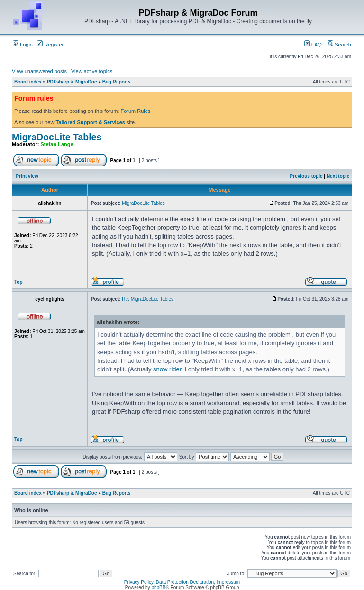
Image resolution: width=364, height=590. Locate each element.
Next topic (338, 176)
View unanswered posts (39, 71)
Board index (28, 82)
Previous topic (306, 176)
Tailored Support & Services (90, 122)
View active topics (92, 71)
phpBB (158, 587)
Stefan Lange (57, 144)
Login (23, 45)
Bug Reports (117, 82)
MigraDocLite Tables (57, 137)
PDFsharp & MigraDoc (72, 82)
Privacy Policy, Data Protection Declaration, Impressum (182, 582)
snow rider (167, 369)
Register (50, 45)
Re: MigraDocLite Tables (148, 299)
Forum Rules (135, 111)
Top (18, 282)
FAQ (313, 45)
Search (339, 45)
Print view (27, 176)
